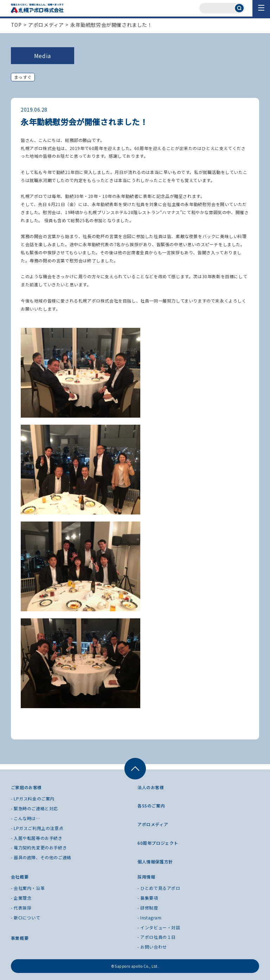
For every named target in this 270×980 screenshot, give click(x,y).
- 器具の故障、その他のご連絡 (41, 857)
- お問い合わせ (152, 947)
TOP (16, 25)
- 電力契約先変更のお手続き (39, 847)
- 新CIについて (25, 917)
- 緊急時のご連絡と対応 (34, 808)
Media (43, 56)
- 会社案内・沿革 (28, 888)
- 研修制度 (148, 908)
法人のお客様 (151, 787)
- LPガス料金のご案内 (33, 798)
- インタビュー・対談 (159, 927)
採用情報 (146, 877)
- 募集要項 (148, 898)
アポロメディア (46, 25)
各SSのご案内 (151, 806)
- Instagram (150, 917)
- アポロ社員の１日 (157, 937)
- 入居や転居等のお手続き (37, 838)
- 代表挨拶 (21, 908)
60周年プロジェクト (158, 843)
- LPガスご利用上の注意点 (37, 828)
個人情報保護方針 (155, 862)
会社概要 (20, 877)
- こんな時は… (25, 818)
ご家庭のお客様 (26, 787)
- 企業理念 (21, 898)
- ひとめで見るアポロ (159, 888)
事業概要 (20, 938)
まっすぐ (23, 77)
